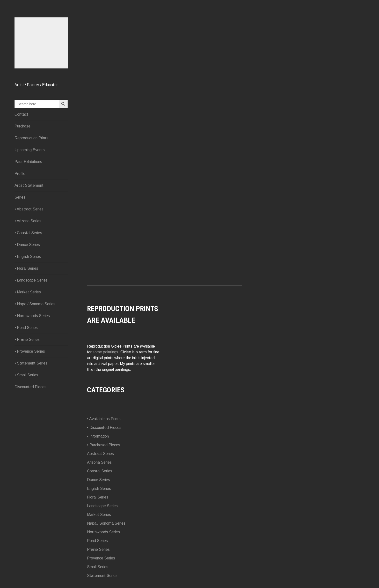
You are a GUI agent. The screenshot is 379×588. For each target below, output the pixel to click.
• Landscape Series (31, 300)
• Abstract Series (29, 229)
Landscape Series (102, 506)
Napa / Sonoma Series (106, 523)
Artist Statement (29, 205)
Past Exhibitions (28, 181)
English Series (99, 488)
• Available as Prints (104, 419)
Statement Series (102, 576)
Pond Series (97, 541)
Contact (21, 134)
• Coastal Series (28, 252)
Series (20, 217)
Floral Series (98, 497)
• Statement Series (31, 383)
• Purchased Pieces (104, 445)
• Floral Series (26, 288)
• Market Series (28, 312)
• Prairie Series (27, 359)
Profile (20, 193)
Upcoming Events (30, 169)
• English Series (28, 276)
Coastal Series (100, 471)
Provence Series (101, 558)
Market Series (99, 515)
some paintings (105, 352)
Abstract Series (100, 454)
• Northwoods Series (32, 335)
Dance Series (98, 480)
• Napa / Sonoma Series (35, 324)
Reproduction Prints (31, 158)
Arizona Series (99, 462)
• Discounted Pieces (104, 428)
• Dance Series (27, 264)
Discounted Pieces (30, 406)
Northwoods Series (103, 532)
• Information (98, 436)
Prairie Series (98, 549)
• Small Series (26, 395)
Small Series (98, 567)
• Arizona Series (28, 241)
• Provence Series (30, 371)
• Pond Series (26, 347)
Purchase (22, 146)
